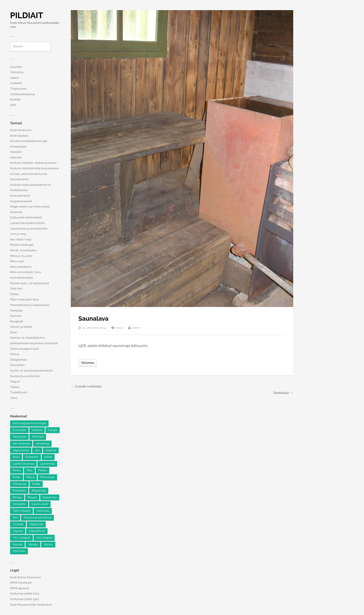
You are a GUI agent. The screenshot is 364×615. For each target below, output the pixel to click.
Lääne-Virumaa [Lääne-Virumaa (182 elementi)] (23, 464)
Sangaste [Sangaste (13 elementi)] (19, 504)
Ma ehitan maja (21, 239)
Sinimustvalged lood (25, 349)
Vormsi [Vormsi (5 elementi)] (17, 544)
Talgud (15, 381)
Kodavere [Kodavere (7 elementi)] (32, 457)
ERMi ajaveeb (20, 588)
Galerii (15, 78)
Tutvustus (17, 72)
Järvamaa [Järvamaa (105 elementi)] (42, 443)
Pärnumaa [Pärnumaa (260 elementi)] (47, 477)
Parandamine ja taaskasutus (30, 305)
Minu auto (17, 261)
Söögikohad (18, 360)
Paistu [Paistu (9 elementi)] (42, 470)
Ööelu (14, 294)
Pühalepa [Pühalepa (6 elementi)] (19, 490)
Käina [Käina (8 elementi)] (48, 457)
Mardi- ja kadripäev (24, 250)
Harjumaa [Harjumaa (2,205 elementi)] (19, 437)
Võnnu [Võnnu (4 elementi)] (48, 544)
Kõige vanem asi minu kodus (30, 207)
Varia (14, 398)
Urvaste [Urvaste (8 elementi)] (18, 524)
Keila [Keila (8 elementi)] (16, 457)
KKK (13, 105)
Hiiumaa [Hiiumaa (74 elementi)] (38, 437)
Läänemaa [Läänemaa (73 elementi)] (47, 464)
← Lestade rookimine (86, 386)
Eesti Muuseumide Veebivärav (31, 605)
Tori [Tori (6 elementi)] (15, 518)
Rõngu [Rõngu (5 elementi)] (17, 497)
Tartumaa (87, 363)
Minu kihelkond (21, 267)
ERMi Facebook (21, 583)
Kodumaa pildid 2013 (25, 593)
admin (136, 328)
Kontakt (15, 99)
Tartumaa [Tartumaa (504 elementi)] (43, 511)
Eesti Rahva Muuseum (26, 577)
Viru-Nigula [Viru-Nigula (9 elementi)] (44, 538)
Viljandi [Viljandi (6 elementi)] (18, 531)
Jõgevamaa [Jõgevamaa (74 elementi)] (21, 450)
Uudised (16, 83)
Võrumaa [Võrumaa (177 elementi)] (19, 551)
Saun (14, 332)
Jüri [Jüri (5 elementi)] (37, 450)
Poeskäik (16, 311)
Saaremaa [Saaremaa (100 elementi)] (50, 497)
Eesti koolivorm (21, 130)
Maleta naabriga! (22, 245)
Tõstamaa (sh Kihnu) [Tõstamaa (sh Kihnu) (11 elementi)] (37, 518)
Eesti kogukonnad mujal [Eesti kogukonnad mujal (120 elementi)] (29, 423)
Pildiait (27, 15)
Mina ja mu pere (21, 256)
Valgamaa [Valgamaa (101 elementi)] (36, 524)
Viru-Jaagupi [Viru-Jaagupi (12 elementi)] (21, 538)
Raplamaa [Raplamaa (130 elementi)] (39, 490)
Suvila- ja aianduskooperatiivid (31, 371)
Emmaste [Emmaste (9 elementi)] (19, 430)
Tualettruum (19, 392)
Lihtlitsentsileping (22, 94)
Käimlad (16, 157)
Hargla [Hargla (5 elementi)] (53, 430)
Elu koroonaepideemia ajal (29, 141)
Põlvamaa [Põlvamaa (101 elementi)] (19, 484)
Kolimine (16, 212)
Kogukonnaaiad (21, 201)
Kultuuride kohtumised (26, 217)
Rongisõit (17, 321)
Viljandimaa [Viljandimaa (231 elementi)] (37, 531)
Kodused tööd (20, 196)
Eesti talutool (19, 136)
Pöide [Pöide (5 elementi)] (36, 484)
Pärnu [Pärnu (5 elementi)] (30, 477)
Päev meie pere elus (24, 299)
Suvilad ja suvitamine (25, 376)
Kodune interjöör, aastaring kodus (33, 163)
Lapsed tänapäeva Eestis (27, 223)
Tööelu (15, 387)
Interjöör (16, 152)
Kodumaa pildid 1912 (25, 599)
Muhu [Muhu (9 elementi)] (17, 470)
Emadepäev (19, 147)
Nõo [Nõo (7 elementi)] (29, 470)
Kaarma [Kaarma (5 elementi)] (51, 450)
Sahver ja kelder (21, 327)
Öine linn (16, 289)
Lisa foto (16, 67)
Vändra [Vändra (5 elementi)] (33, 544)
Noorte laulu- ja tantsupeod (29, 283)
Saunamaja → (283, 393)
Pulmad (16, 316)
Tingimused (18, 89)
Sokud (15, 354)
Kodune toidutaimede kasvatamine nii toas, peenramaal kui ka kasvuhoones (35, 174)
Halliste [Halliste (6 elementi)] (37, 430)
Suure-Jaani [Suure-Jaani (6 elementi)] (40, 504)
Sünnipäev (17, 365)
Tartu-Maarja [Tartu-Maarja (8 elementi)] (21, 511)
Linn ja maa (18, 234)
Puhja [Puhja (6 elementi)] (17, 477)
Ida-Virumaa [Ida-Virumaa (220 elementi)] (21, 443)
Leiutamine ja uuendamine (29, 229)
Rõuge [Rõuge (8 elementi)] (32, 497)
